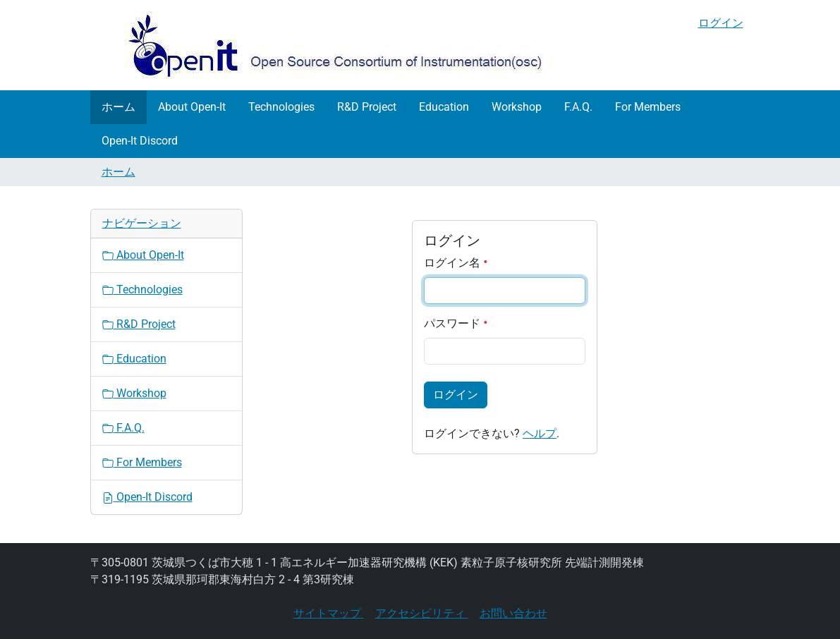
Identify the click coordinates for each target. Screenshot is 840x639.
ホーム (118, 107)
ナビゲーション (142, 223)
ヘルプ (540, 433)
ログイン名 (456, 263)
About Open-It (192, 107)
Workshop (517, 107)
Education (444, 107)
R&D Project (367, 107)
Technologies (281, 107)
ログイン (721, 23)
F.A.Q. (578, 107)
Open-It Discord (140, 141)
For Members (648, 107)
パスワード (456, 323)
